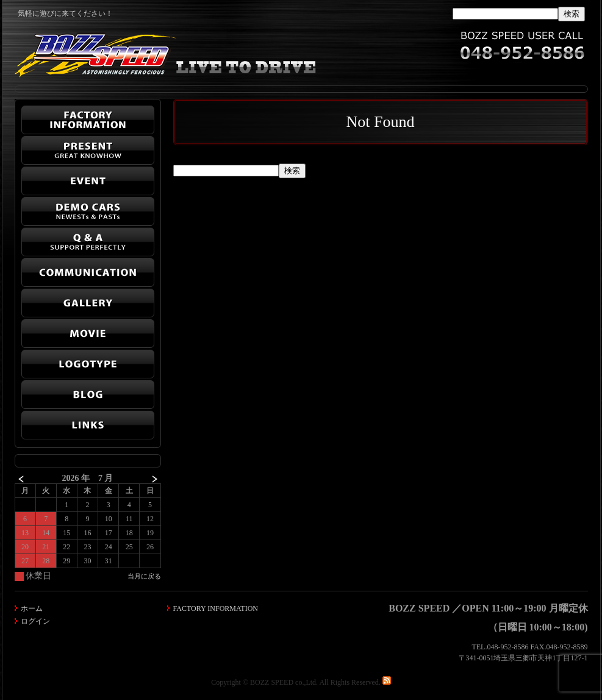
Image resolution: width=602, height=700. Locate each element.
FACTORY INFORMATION (216, 608)
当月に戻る (144, 576)
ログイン (35, 621)
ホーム (32, 608)
